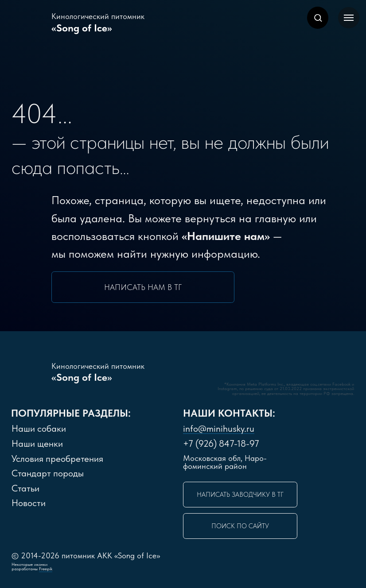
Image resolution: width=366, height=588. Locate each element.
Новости (29, 503)
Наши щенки (37, 443)
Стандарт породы (48, 473)
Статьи (25, 488)
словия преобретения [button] (57, 458)
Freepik (46, 569)
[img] (193, 370)
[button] (318, 17)
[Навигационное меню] (349, 18)
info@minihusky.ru (219, 428)
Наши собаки (39, 428)
